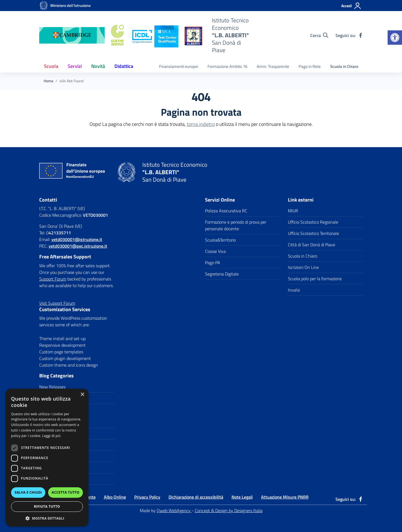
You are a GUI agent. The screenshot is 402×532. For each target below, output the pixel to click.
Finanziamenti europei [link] (179, 66)
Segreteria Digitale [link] (222, 274)
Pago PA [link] (213, 263)
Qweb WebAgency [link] (174, 510)
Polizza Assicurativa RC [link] (226, 211)
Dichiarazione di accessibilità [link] (196, 497)
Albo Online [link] (115, 497)
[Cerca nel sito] (319, 35)
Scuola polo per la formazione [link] (315, 279)
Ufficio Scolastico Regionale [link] (313, 222)
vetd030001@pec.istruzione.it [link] (78, 246)
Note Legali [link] (242, 497)
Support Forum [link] (53, 279)
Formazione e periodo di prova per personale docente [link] (236, 225)
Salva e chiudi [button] (28, 492)
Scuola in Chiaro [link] (344, 66)
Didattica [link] (124, 66)
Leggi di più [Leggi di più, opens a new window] (52, 436)
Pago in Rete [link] (310, 66)
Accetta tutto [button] (65, 492)
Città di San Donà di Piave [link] (312, 245)
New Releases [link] (52, 387)
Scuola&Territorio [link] (220, 240)
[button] (47, 518)
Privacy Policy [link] (147, 497)
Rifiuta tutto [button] (47, 506)
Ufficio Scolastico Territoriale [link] (313, 233)
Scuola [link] (51, 66)
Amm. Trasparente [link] (273, 66)
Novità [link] (98, 66)
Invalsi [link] (294, 290)
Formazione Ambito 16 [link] (227, 66)
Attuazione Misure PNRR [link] (285, 497)
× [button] (82, 395)
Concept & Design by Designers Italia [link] (229, 510)
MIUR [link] (293, 211)
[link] (395, 38)
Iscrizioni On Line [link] (303, 267)
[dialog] (47, 458)
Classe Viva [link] (215, 251)
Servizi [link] (75, 66)
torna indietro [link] (201, 124)
